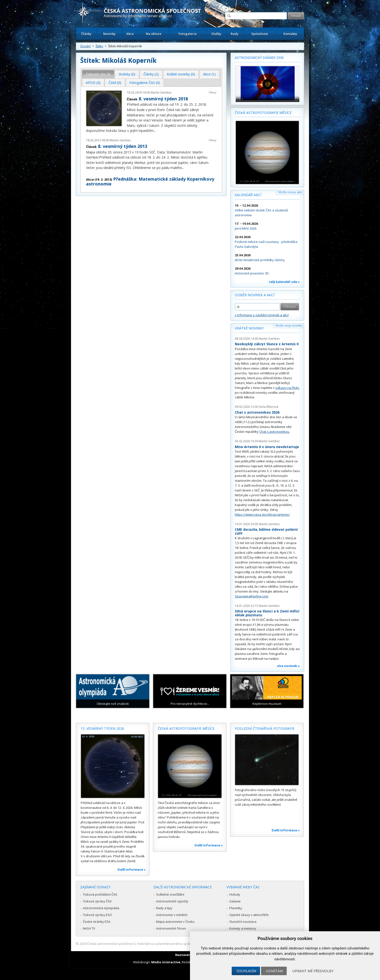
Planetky (236, 908)
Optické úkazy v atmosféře (249, 915)
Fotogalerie (188, 34)
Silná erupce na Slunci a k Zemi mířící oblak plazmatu (267, 613)
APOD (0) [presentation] (93, 83)
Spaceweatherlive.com (252, 596)
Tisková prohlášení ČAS (100, 894)
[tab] (98, 74)
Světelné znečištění (170, 894)
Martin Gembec (161, 92)
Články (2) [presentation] (151, 74)
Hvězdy (235, 894)
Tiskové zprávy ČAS (97, 901)
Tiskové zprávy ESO (97, 915)
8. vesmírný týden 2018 (163, 99)
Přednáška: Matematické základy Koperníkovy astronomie (150, 181)
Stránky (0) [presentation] (127, 74)
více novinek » (288, 666)
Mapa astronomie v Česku (175, 922)
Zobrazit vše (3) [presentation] (98, 74)
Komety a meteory (243, 928)
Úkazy (213, 92)
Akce (130, 34)
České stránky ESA (97, 922)
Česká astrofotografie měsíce (263, 113)
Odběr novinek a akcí (255, 295)
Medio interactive (166, 962)
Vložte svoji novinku (289, 325)
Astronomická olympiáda (101, 908)
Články (86, 34)
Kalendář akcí (248, 195)
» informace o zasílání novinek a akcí (262, 315)
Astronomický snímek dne (259, 58)
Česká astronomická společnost (111, 944)
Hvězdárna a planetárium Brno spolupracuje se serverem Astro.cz (186, 944)
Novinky (109, 34)
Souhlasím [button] (246, 971)
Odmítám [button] (274, 971)
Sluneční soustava (243, 922)
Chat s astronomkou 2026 (257, 412)
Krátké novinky (249, 328)
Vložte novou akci (290, 192)
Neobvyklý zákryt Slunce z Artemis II (267, 344)
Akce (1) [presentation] (209, 74)
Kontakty (290, 34)
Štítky (99, 46)
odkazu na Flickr (287, 388)
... (155, 131)
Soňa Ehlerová (269, 407)
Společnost (260, 34)
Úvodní (85, 46)
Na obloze (154, 34)
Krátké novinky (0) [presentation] (181, 74)
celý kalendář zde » (284, 282)
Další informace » (132, 869)
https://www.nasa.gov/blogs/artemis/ (262, 514)
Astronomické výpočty (172, 901)
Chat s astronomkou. (275, 432)
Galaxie (235, 901)
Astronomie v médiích (172, 915)
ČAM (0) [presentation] (115, 83)
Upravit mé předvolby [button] (313, 971)
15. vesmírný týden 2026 (102, 728)
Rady (235, 34)
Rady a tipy (164, 908)
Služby (216, 34)
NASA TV (89, 928)
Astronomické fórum (171, 928)
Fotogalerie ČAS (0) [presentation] (145, 83)
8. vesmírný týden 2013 (123, 146)
